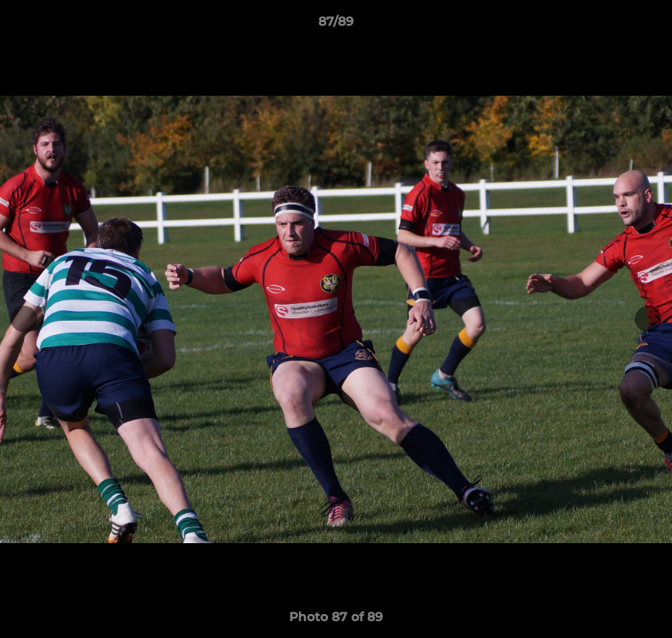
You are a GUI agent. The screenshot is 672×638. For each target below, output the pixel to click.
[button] (651, 26)
